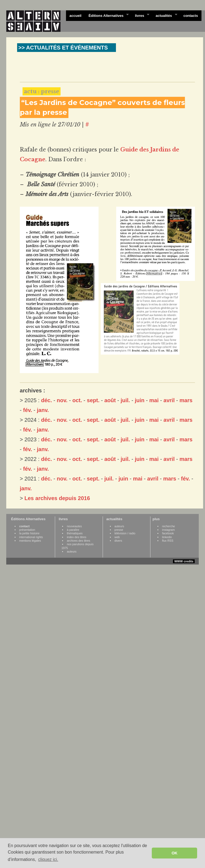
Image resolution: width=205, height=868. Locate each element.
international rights (31, 537)
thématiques (75, 533)
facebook (168, 533)
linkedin (167, 537)
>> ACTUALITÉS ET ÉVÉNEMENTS (63, 48)
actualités (165, 15)
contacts (190, 16)
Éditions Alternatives (107, 15)
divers (118, 541)
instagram (168, 530)
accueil (75, 16)
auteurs (72, 551)
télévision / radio (125, 533)
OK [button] (175, 853)
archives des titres (78, 541)
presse (119, 530)
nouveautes (74, 526)
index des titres (77, 537)
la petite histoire (29, 533)
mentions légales (30, 541)
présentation (27, 530)
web (117, 537)
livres (140, 15)
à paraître (73, 530)
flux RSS (168, 541)
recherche (168, 526)
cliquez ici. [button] (48, 859)
